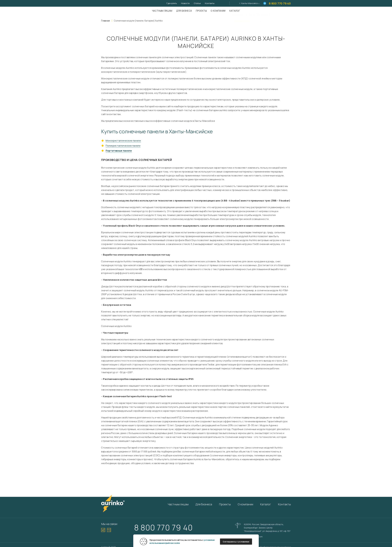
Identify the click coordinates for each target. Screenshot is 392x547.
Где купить (172, 3)
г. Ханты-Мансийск (249, 3)
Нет (261, 20)
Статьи (197, 3)
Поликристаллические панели (123, 146)
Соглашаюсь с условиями (236, 542)
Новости (185, 3)
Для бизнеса (184, 11)
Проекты (201, 11)
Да (241, 20)
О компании (218, 11)
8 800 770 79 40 (280, 3)
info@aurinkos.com (253, 537)
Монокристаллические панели (123, 141)
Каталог (266, 504)
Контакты (210, 3)
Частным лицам (162, 11)
